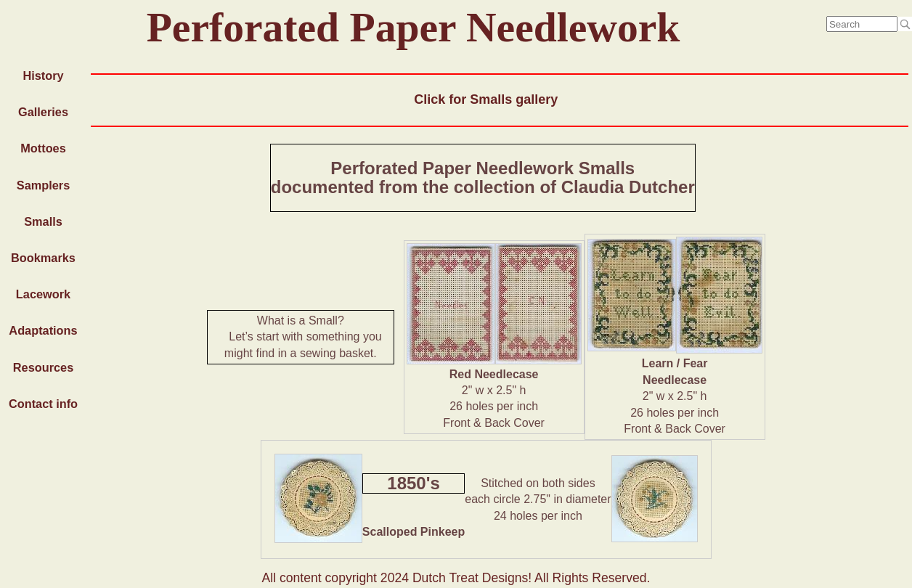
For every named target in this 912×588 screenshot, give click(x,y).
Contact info (43, 404)
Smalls (43, 221)
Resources (43, 367)
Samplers (43, 185)
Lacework (43, 294)
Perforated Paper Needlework (414, 27)
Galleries (43, 112)
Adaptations (43, 330)
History (43, 75)
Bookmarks (43, 258)
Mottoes (43, 148)
